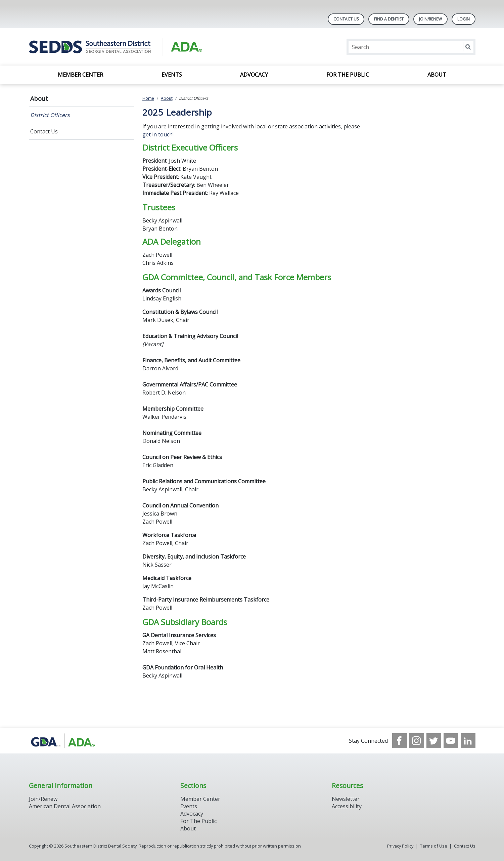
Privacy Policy (400, 846)
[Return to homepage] (116, 47)
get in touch (157, 134)
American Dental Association (65, 806)
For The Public (198, 821)
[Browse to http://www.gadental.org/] (63, 741)
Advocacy (254, 75)
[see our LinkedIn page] (468, 741)
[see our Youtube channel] (451, 741)
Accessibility (347, 806)
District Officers (50, 115)
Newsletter (346, 799)
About (437, 75)
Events (172, 75)
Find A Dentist (389, 19)
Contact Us (346, 19)
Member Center (80, 75)
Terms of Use (434, 846)
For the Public (348, 75)
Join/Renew (430, 19)
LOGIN (464, 19)
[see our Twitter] (434, 741)
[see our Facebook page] (400, 741)
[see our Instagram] (417, 741)
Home (148, 98)
